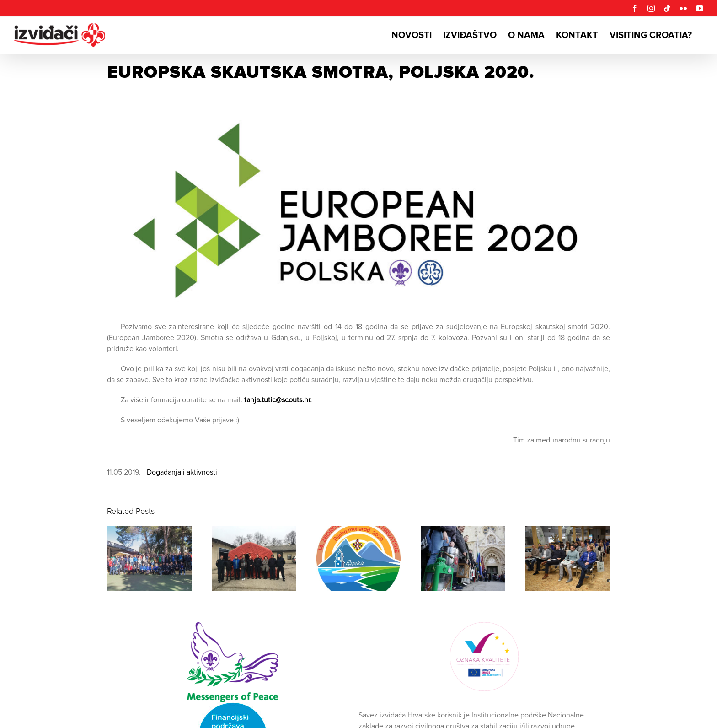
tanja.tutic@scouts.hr (277, 400)
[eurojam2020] (358, 212)
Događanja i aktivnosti (182, 472)
